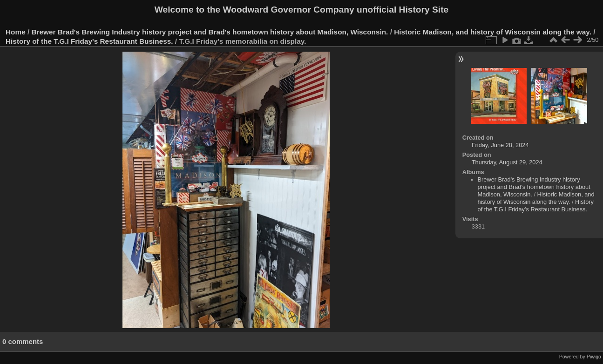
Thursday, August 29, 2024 (507, 162)
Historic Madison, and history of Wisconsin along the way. (493, 32)
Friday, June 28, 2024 (500, 145)
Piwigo (594, 357)
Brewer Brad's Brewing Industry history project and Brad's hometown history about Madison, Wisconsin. (210, 32)
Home (16, 32)
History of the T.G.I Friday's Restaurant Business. (89, 41)
